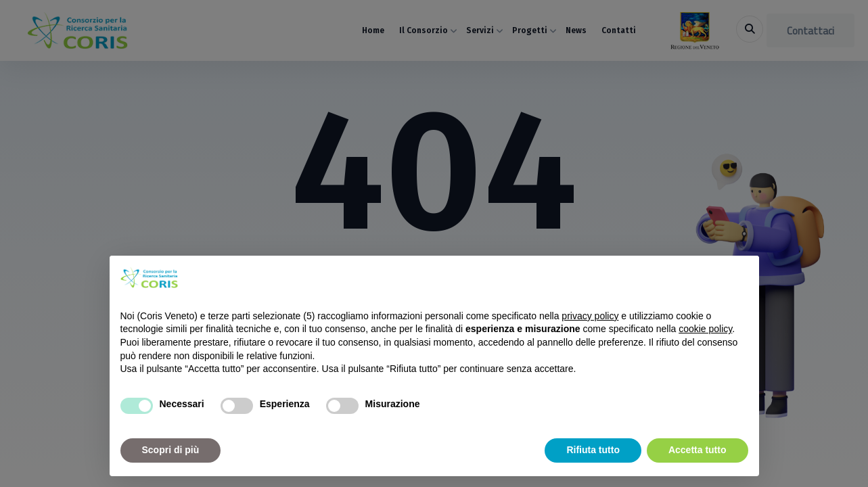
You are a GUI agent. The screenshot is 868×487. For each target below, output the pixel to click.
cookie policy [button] (705, 329)
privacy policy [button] (590, 316)
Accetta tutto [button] (698, 450)
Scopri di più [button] (171, 450)
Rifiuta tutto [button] (593, 450)
